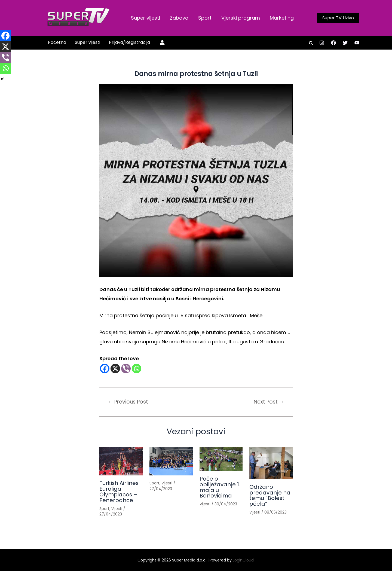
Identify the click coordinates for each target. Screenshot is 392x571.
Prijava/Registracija (129, 42)
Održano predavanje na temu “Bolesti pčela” (270, 495)
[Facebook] (333, 43)
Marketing (282, 18)
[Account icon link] (162, 42)
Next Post (269, 402)
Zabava (179, 18)
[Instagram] (322, 43)
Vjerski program (241, 18)
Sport (205, 18)
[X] (115, 369)
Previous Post (128, 402)
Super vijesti (146, 18)
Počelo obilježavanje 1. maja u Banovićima (220, 487)
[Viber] (126, 369)
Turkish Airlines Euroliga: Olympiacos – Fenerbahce (119, 491)
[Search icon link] (311, 44)
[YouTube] (357, 43)
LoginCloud (244, 560)
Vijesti (117, 508)
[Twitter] (345, 43)
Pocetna (57, 42)
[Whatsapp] (137, 369)
